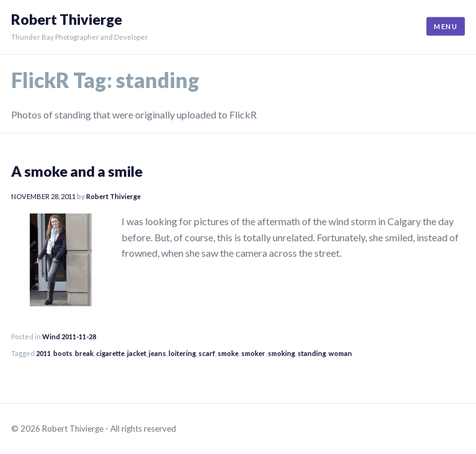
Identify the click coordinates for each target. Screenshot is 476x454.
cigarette (110, 353)
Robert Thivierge (67, 20)
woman (340, 353)
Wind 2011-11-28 (69, 336)
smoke (228, 353)
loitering (182, 353)
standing (312, 353)
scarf (207, 353)
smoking (281, 353)
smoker (253, 353)
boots (63, 353)
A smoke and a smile (77, 171)
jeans (157, 353)
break (84, 353)
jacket (137, 353)
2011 (43, 353)
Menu (446, 26)
